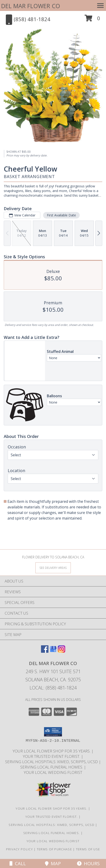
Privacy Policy (19, 849)
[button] (92, 20)
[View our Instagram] (62, 651)
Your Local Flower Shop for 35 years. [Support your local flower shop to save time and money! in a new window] (52, 751)
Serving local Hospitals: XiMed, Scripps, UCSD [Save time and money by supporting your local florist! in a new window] (52, 762)
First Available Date (61, 215)
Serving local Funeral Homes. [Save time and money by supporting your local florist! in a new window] (52, 767)
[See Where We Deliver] (53, 568)
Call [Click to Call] (18, 863)
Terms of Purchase (54, 849)
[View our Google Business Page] (53, 651)
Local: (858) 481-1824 (53, 688)
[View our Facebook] (45, 651)
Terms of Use (88, 849)
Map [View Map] (53, 863)
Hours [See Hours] (88, 863)
